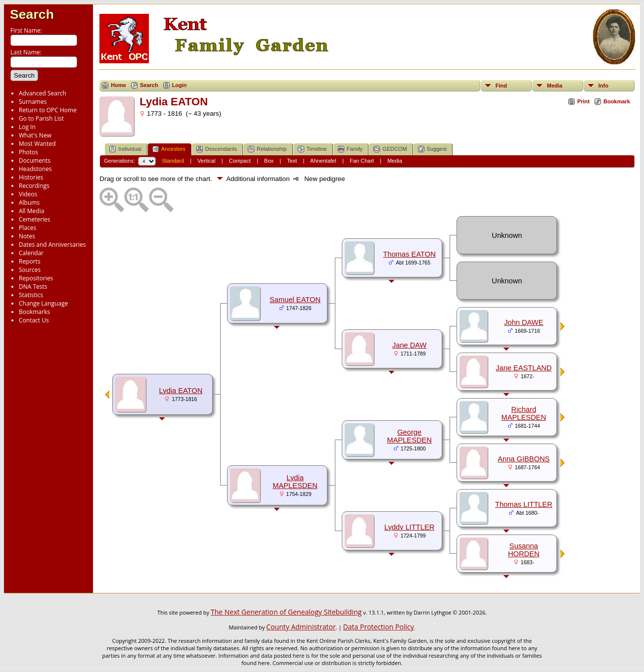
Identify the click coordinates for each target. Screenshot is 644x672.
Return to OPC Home (48, 110)
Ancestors (169, 149)
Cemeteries (35, 219)
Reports (30, 261)
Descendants (217, 149)
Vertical (206, 161)
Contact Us (34, 320)
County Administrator (301, 627)
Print (583, 101)
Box (269, 161)
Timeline (312, 149)
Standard (173, 161)
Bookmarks (34, 312)
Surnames (33, 102)
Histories (31, 177)
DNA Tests (33, 287)
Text (292, 161)
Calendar (31, 253)
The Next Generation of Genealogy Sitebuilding (286, 612)
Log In (27, 127)
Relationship (267, 149)
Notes (27, 236)
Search (32, 14)
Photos (28, 152)
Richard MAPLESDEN (524, 413)
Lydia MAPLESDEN (295, 482)
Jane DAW (410, 345)
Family (350, 149)
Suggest (432, 149)
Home (118, 85)
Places (27, 228)
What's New (35, 135)
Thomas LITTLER (524, 504)
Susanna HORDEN (524, 550)
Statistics (31, 295)
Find (501, 86)
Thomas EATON (410, 254)
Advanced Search (43, 93)
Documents (35, 160)
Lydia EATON (181, 391)
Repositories (36, 278)
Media (555, 86)
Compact (240, 161)
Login (180, 85)
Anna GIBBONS (524, 459)
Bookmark (617, 101)
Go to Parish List (41, 118)
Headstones (35, 169)
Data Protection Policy (378, 627)
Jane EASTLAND (524, 368)
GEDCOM (390, 149)
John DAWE (524, 322)
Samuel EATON (295, 300)
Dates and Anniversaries (52, 245)
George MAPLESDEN (409, 436)
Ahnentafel (323, 161)
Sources (30, 270)
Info (603, 86)
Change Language (43, 303)
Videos (28, 194)
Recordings (34, 186)
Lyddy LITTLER (409, 527)
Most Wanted (37, 144)
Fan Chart (362, 161)
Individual (125, 149)
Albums (29, 202)
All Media (31, 211)
